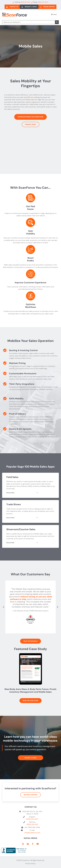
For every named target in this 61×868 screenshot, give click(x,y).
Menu (54, 14)
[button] (30, 494)
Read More (10, 493)
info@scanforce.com (32, 833)
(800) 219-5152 (32, 824)
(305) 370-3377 (32, 819)
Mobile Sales (30, 100)
